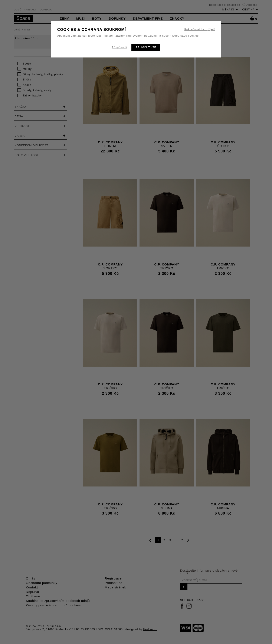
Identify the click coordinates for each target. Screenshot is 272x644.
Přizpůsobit (119, 47)
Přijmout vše (146, 47)
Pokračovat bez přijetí (200, 29)
